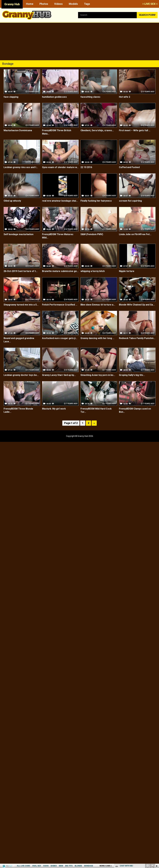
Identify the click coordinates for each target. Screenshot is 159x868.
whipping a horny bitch (93, 271)
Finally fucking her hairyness (96, 201)
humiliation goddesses (54, 97)
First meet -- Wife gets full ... (135, 130)
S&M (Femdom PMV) (92, 234)
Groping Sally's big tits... (132, 375)
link (156, 823)
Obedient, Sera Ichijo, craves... (97, 130)
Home (30, 4)
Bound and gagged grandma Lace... (19, 340)
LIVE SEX (150, 4)
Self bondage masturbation (19, 234)
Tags (87, 4)
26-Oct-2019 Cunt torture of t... (21, 271)
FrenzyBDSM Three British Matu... (57, 132)
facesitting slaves (90, 97)
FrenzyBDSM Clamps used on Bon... (135, 410)
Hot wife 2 (125, 97)
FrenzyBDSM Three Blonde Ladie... (18, 410)
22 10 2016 (86, 167)
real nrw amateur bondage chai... (60, 201)
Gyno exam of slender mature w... (60, 167)
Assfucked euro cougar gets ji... (60, 338)
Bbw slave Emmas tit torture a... (98, 305)
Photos (44, 4)
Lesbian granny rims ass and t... (21, 167)
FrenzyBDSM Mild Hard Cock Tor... (96, 410)
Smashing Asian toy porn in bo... (98, 375)
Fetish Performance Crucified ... (60, 305)
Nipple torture (127, 271)
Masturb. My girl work (54, 409)
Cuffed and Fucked (129, 167)
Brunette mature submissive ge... (60, 271)
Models (73, 4)
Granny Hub (12, 4)
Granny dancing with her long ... (97, 338)
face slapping (11, 97)
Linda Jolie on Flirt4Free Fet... (135, 234)
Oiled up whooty (12, 201)
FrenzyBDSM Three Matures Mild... (58, 236)
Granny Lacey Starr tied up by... (59, 375)
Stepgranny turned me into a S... (21, 305)
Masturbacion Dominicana (18, 130)
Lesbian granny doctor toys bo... (21, 375)
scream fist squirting (130, 201)
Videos (58, 4)
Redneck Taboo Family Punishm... (137, 338)
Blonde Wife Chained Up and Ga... (137, 305)
